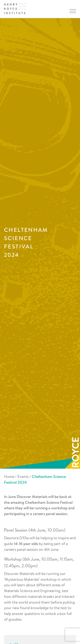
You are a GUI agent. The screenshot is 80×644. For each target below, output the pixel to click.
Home (9, 476)
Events (23, 476)
